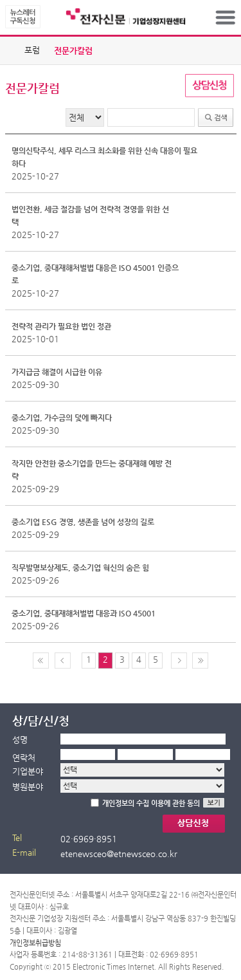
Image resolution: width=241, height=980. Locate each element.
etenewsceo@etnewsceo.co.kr (119, 854)
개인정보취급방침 (35, 943)
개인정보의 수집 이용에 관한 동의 (151, 803)
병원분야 (28, 787)
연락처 (24, 758)
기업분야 (28, 771)
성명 (20, 740)
